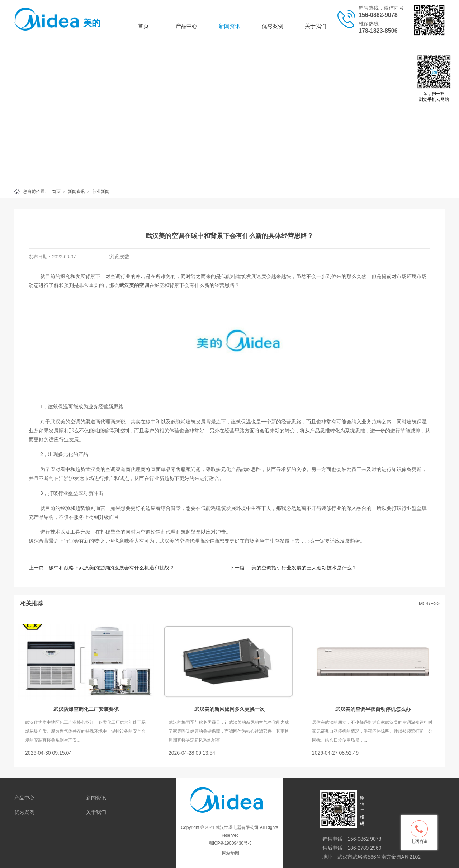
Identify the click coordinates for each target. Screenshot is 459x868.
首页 (143, 26)
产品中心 (186, 26)
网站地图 (231, 853)
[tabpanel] (229, 113)
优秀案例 (273, 26)
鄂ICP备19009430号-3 (229, 843)
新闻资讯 (229, 26)
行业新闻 (101, 192)
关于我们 (316, 26)
